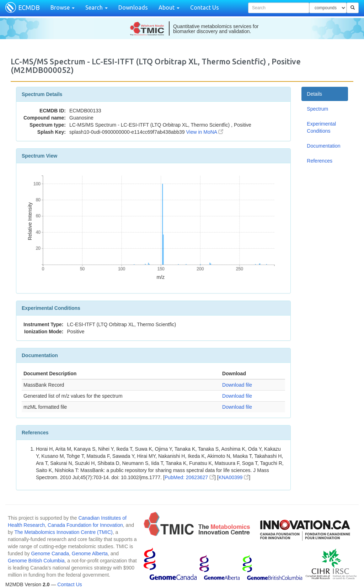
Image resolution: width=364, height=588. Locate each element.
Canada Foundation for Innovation (85, 525)
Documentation (323, 146)
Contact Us (205, 7)
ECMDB (29, 7)
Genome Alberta (90, 553)
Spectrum (317, 109)
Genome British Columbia (36, 561)
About (169, 7)
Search (97, 7)
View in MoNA (205, 132)
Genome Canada (50, 553)
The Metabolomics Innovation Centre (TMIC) (63, 532)
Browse (63, 7)
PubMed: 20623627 (189, 477)
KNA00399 (234, 477)
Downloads (133, 7)
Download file (237, 385)
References (320, 161)
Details (314, 94)
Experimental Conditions (321, 127)
